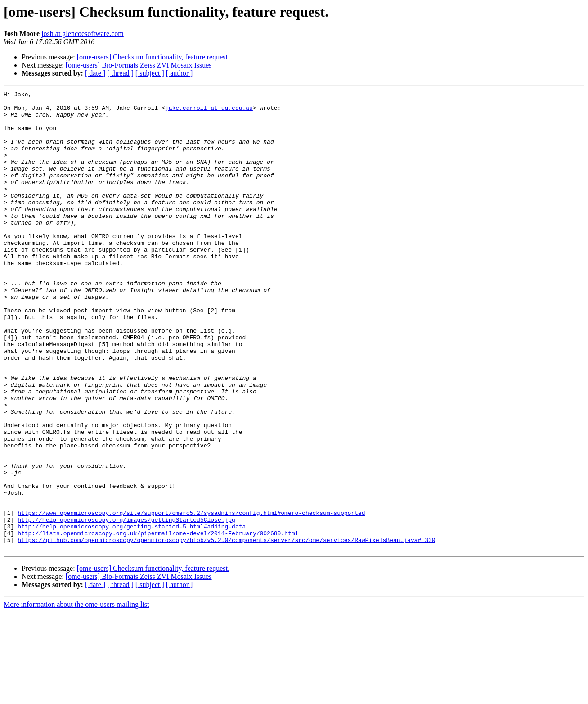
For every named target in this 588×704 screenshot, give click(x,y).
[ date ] (95, 73)
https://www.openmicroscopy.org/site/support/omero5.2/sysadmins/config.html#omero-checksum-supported (191, 598)
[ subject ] (150, 73)
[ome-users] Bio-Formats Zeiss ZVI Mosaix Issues (139, 65)
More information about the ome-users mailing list (76, 696)
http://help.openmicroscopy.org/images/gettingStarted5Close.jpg (126, 606)
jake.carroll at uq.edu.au (209, 112)
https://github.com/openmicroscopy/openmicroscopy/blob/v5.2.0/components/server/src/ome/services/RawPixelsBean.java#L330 (226, 630)
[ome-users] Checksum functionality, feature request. (153, 57)
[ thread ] (120, 73)
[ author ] (180, 73)
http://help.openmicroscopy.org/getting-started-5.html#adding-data (132, 614)
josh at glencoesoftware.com (83, 34)
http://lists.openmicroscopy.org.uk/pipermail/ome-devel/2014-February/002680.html (158, 622)
